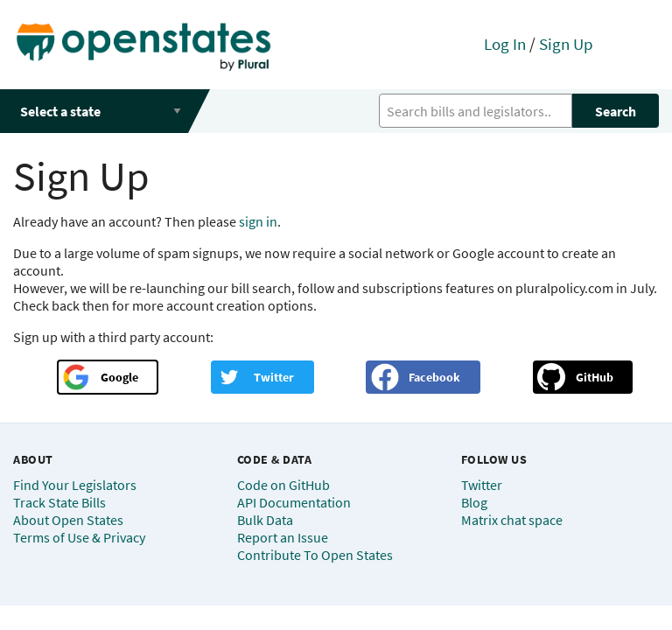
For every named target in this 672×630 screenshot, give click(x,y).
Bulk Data (265, 520)
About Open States (68, 520)
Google (119, 377)
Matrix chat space (512, 520)
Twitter (274, 377)
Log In (505, 44)
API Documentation (294, 502)
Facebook (434, 377)
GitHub (595, 377)
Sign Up (566, 44)
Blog (474, 502)
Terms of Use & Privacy (79, 537)
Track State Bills (59, 502)
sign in (258, 221)
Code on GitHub (283, 485)
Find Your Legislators (75, 485)
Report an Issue (283, 537)
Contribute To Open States (315, 555)
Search (616, 111)
